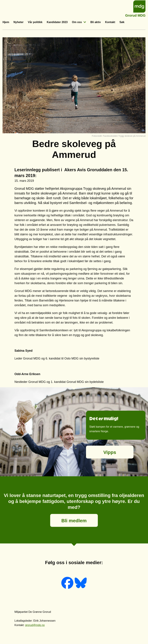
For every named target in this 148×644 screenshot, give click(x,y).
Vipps (110, 452)
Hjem (6, 22)
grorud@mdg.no (35, 625)
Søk (122, 22)
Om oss (77, 22)
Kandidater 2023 (57, 22)
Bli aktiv (96, 22)
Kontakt (110, 22)
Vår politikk (35, 22)
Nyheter (19, 22)
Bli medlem (74, 521)
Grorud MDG (135, 15)
